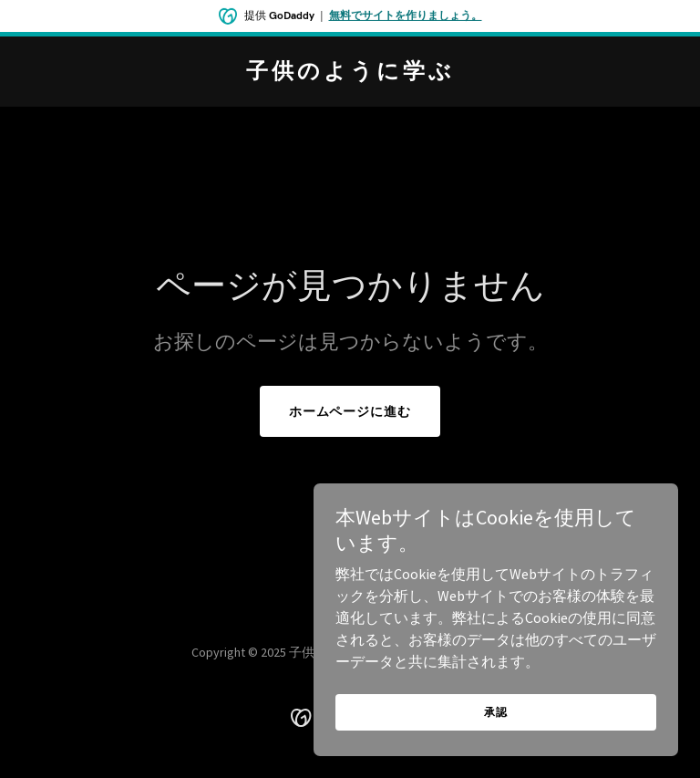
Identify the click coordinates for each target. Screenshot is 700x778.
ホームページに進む (350, 411)
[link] (350, 73)
